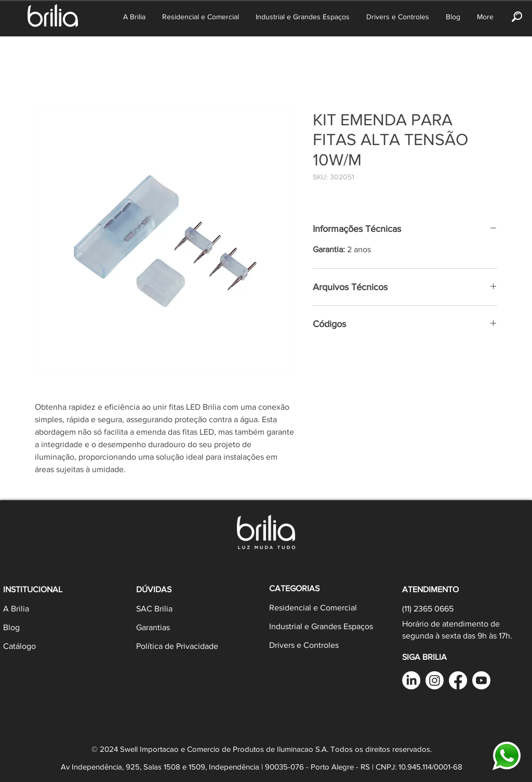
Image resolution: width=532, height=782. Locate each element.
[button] (517, 17)
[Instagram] (435, 680)
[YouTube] (481, 680)
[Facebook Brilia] (458, 680)
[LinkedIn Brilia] (411, 680)
